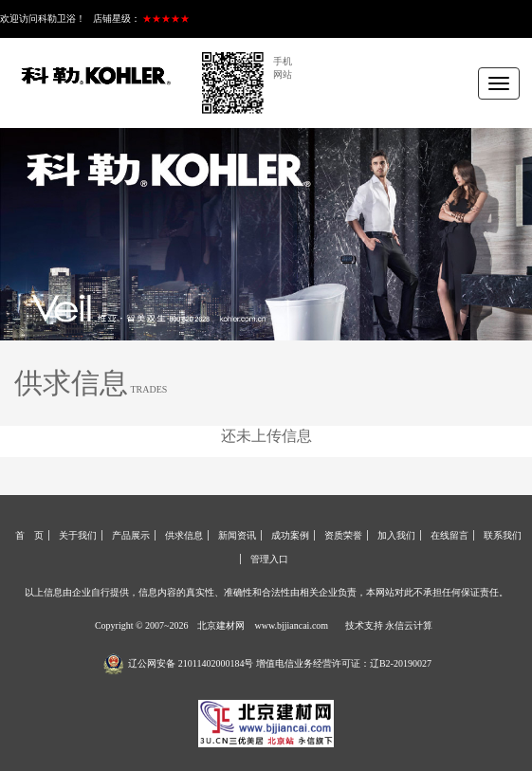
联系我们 (503, 535)
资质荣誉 (343, 535)
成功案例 (290, 535)
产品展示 (131, 535)
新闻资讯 (237, 535)
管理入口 (269, 559)
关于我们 (78, 535)
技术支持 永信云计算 (389, 625)
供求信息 (184, 535)
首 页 (29, 535)
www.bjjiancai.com (291, 625)
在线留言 (449, 535)
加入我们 (396, 535)
